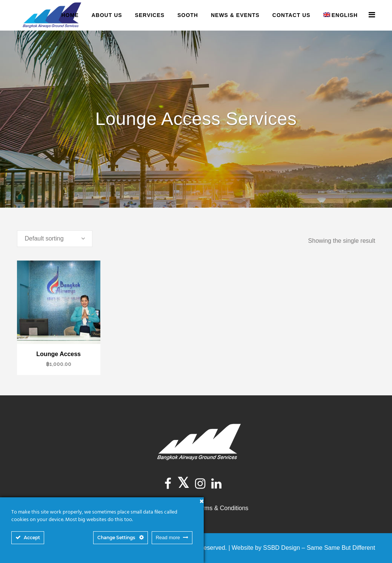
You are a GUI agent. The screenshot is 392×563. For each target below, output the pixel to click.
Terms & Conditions (222, 508)
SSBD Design (281, 548)
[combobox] (55, 239)
